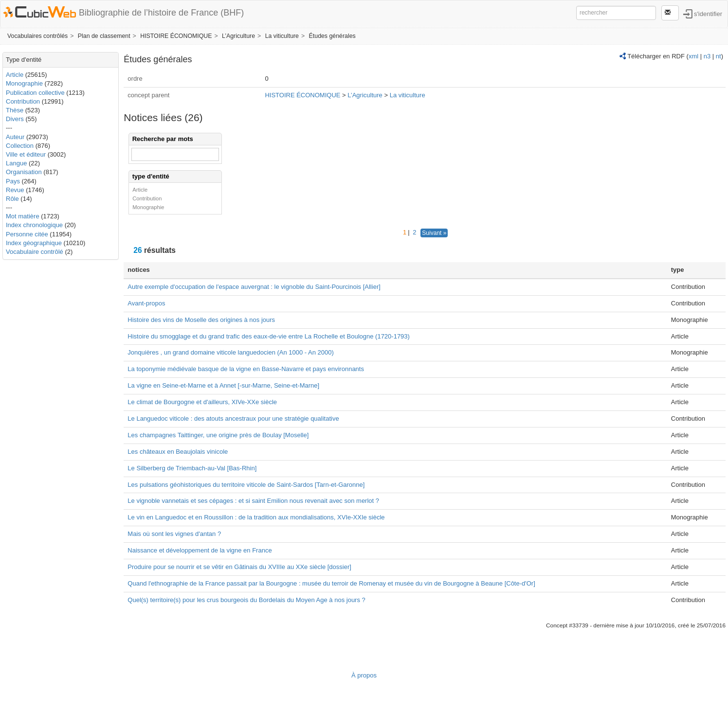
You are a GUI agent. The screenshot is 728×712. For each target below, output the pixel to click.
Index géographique (34, 243)
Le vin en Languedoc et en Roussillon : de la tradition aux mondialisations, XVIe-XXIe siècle (256, 517)
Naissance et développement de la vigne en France (200, 550)
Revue (15, 190)
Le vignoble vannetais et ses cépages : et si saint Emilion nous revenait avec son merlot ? (253, 501)
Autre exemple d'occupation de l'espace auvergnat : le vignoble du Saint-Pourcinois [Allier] (254, 287)
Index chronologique (34, 225)
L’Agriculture (238, 36)
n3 (707, 56)
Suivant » (434, 233)
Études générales (332, 36)
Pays (13, 181)
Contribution (23, 101)
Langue (16, 163)
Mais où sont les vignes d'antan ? (174, 534)
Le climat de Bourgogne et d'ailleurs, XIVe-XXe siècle (202, 402)
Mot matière (23, 216)
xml (693, 56)
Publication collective (35, 93)
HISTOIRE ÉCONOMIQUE (176, 36)
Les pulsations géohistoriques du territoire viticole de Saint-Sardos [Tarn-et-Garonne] (246, 485)
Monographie (24, 83)
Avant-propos (146, 303)
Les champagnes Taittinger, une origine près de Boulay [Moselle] (218, 435)
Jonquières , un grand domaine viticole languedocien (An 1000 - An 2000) (231, 352)
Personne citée (27, 234)
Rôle (12, 199)
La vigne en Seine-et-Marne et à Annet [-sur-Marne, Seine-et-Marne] (223, 385)
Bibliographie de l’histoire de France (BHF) (161, 13)
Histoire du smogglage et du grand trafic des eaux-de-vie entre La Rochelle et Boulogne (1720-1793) (269, 336)
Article (15, 75)
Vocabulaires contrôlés (37, 36)
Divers (15, 119)
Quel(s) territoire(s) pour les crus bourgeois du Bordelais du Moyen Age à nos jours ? (246, 600)
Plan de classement (104, 36)
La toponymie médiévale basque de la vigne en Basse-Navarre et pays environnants (246, 369)
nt (719, 56)
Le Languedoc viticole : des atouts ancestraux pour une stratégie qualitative (233, 418)
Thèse (15, 110)
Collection (20, 146)
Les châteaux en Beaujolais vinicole (178, 452)
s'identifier (708, 13)
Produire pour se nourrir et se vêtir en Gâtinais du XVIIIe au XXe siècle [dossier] (239, 567)
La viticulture (282, 36)
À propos (364, 675)
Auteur (15, 137)
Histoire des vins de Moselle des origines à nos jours (201, 320)
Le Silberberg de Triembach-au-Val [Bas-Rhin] (192, 468)
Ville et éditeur (27, 154)
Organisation (24, 172)
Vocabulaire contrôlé (35, 252)
